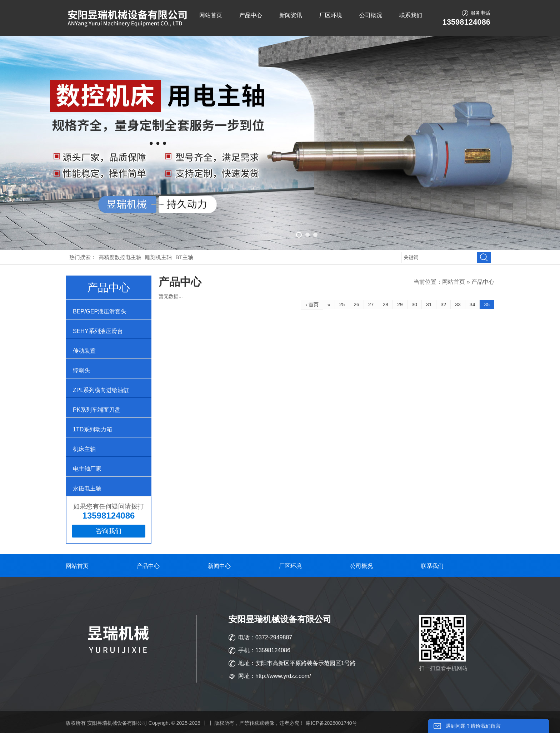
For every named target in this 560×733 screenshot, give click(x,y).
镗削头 (81, 370)
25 (342, 304)
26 (356, 304)
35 (487, 304)
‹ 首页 (312, 304)
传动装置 (84, 351)
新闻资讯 (291, 15)
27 (371, 304)
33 (458, 304)
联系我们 (411, 15)
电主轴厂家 (87, 469)
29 (400, 304)
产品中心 (251, 15)
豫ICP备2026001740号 (331, 723)
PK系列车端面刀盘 (97, 410)
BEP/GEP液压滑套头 (100, 311)
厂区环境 (331, 15)
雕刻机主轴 (158, 257)
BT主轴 (184, 257)
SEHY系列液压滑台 (98, 331)
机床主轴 (84, 449)
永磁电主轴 (87, 488)
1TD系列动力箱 (92, 429)
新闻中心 (219, 566)
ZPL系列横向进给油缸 (101, 390)
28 (385, 304)
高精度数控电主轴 (120, 257)
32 (444, 304)
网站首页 (211, 15)
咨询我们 (109, 531)
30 (415, 304)
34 (472, 304)
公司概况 (371, 15)
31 (429, 304)
